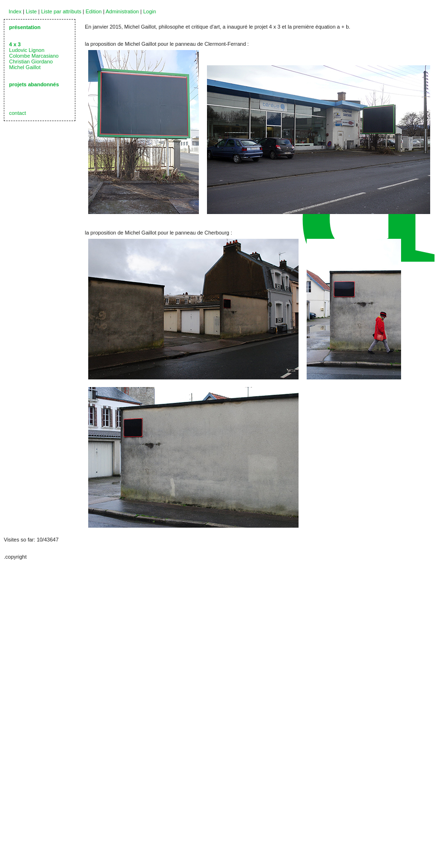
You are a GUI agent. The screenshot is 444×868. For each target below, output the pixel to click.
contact (17, 113)
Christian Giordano (31, 61)
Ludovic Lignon (27, 50)
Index (15, 11)
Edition (94, 11)
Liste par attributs (61, 11)
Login (150, 11)
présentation (25, 27)
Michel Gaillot (25, 67)
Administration (123, 11)
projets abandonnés (34, 84)
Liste (31, 11)
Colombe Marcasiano (34, 56)
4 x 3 (15, 44)
